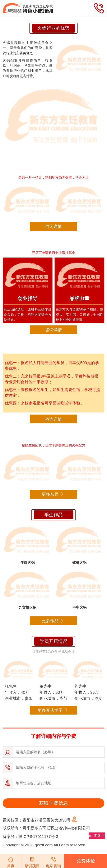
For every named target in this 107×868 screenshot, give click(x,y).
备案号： (11, 837)
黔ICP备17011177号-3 (38, 837)
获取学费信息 (53, 803)
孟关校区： (40, 820)
